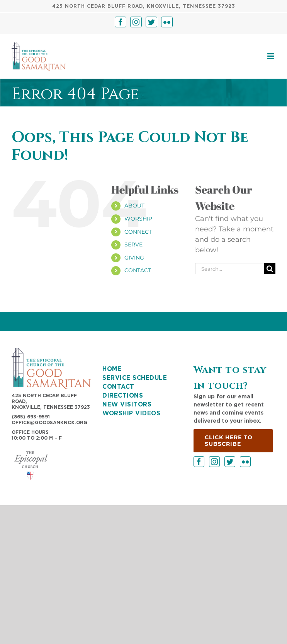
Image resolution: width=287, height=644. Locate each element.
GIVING (134, 258)
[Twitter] (230, 462)
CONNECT (138, 232)
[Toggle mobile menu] (271, 56)
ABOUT (134, 206)
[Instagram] (214, 462)
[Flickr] (245, 462)
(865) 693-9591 (31, 417)
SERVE (133, 244)
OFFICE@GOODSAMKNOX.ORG (49, 423)
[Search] (270, 269)
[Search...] (230, 269)
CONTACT (138, 270)
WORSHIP (138, 219)
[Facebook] (199, 462)
